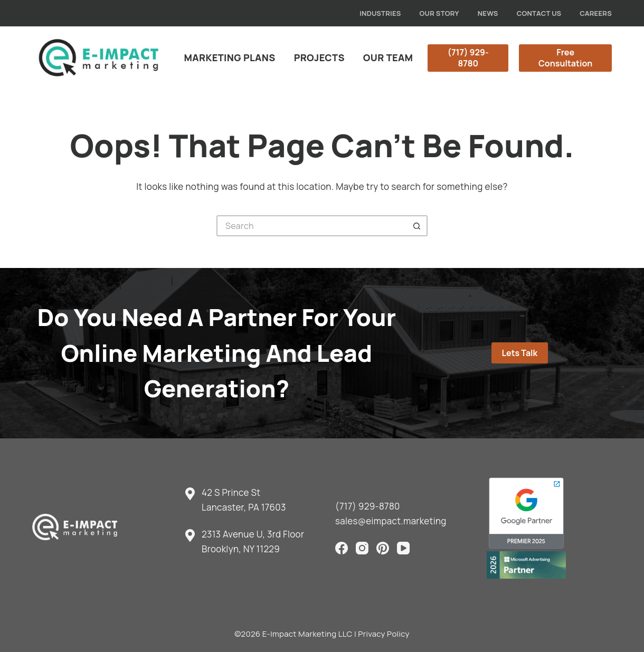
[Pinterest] (383, 548)
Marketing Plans (230, 57)
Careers (596, 13)
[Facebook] (342, 548)
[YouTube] (403, 548)
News (488, 13)
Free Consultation (565, 58)
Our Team (388, 57)
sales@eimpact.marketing (391, 521)
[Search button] (417, 226)
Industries (380, 13)
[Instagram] (362, 548)
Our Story (439, 13)
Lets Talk (519, 353)
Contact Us (539, 13)
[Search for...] (311, 226)
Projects (319, 57)
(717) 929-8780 (468, 58)
